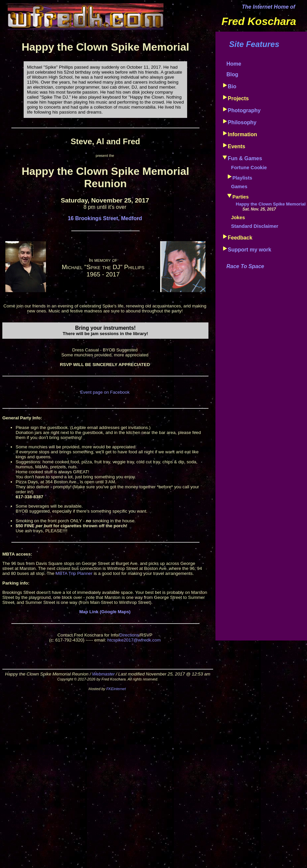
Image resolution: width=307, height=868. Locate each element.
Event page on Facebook (105, 392)
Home (234, 64)
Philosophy (242, 122)
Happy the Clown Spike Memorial (271, 204)
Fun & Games (245, 158)
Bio (232, 86)
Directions (129, 635)
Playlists (242, 178)
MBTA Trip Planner (74, 573)
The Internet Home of (268, 7)
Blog (232, 74)
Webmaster (103, 674)
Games (239, 187)
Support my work (250, 250)
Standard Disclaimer (255, 226)
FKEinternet (116, 689)
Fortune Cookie (249, 168)
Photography (244, 110)
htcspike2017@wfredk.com (134, 640)
